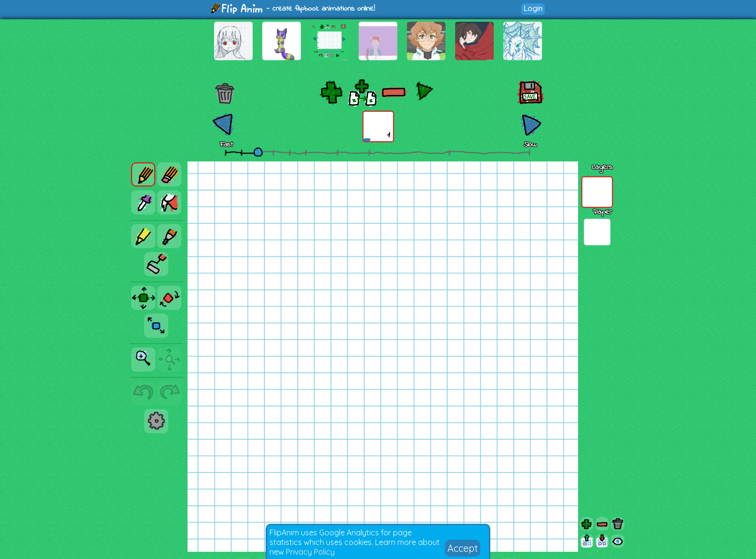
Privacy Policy (310, 552)
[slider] (258, 152)
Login (533, 8)
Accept (463, 548)
